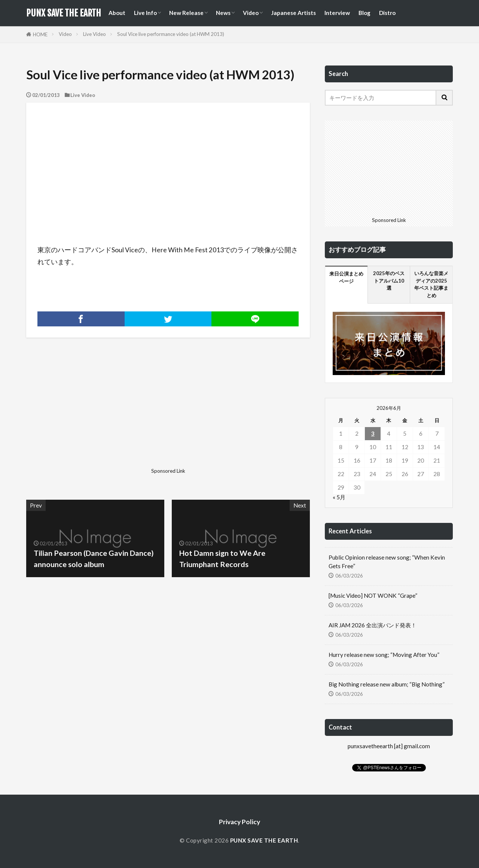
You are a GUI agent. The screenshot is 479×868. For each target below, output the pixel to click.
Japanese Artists (293, 13)
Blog (364, 13)
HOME (40, 34)
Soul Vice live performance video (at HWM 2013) (171, 34)
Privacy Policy (239, 822)
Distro (387, 13)
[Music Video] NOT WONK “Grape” (373, 596)
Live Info (145, 13)
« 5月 (339, 497)
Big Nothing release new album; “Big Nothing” (387, 684)
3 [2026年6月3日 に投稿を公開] (373, 433)
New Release (186, 13)
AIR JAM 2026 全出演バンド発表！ (373, 625)
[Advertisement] (96, 412)
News (223, 13)
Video (251, 13)
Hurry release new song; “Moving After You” (384, 655)
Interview (337, 13)
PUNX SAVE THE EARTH (64, 13)
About (117, 13)
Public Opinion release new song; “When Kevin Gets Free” (387, 562)
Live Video (94, 34)
